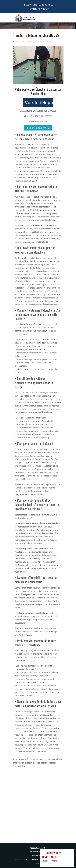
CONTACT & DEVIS (40, 9)
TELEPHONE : (39, 5)
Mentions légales (38, 856)
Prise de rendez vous (38, 128)
